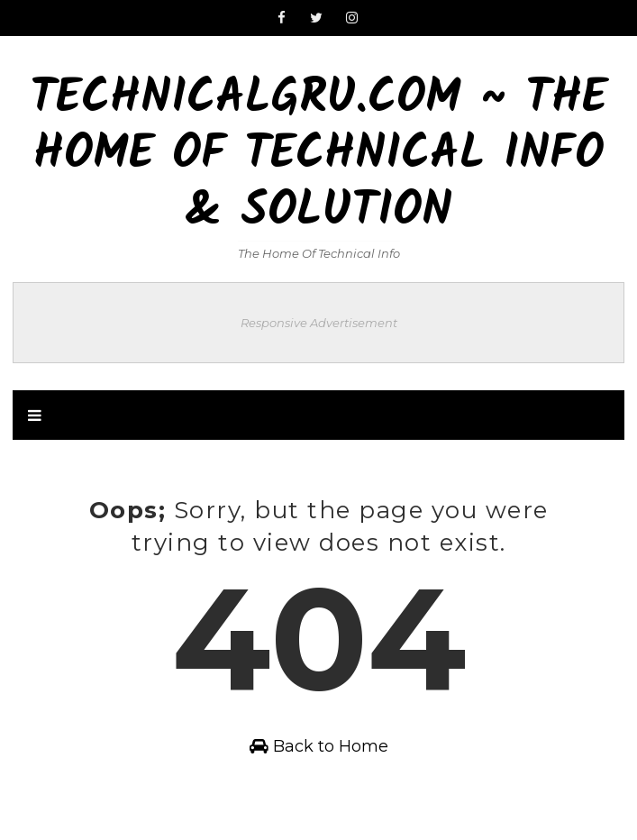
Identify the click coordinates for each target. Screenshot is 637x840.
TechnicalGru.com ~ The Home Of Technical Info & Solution (318, 156)
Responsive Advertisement (319, 323)
